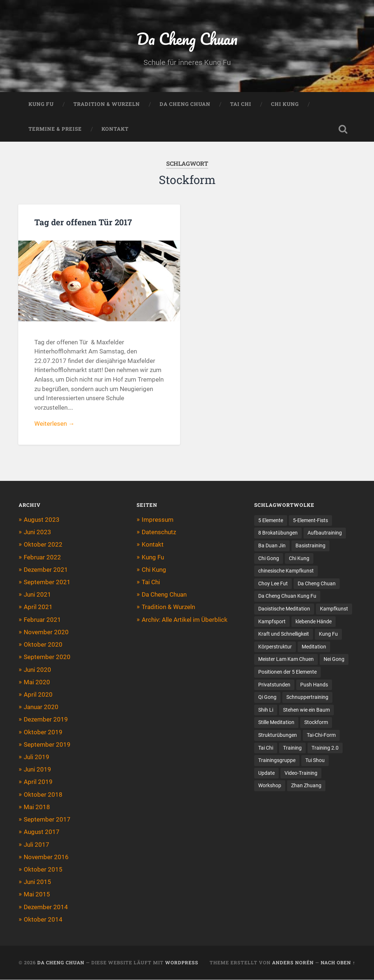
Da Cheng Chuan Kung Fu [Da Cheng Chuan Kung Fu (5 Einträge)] (287, 597)
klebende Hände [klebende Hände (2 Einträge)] (314, 622)
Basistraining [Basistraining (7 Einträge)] (310, 546)
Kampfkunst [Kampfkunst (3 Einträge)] (334, 609)
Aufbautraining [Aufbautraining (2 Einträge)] (325, 533)
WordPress (182, 963)
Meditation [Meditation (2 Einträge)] (314, 647)
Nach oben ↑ (338, 963)
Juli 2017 (37, 845)
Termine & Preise (55, 129)
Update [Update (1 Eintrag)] (266, 774)
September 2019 (47, 745)
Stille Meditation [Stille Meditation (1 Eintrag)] (276, 723)
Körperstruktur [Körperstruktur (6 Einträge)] (275, 647)
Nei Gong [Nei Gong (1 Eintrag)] (334, 660)
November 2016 (46, 857)
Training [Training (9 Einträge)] (292, 749)
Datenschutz (159, 532)
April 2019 (38, 782)
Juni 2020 (37, 670)
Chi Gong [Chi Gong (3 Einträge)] (269, 559)
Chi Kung (285, 104)
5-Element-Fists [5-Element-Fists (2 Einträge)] (310, 521)
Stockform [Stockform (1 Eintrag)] (316, 723)
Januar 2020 (41, 707)
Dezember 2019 (46, 720)
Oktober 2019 (43, 732)
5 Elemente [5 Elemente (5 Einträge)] (271, 521)
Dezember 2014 (46, 907)
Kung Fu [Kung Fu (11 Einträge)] (328, 635)
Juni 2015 (37, 882)
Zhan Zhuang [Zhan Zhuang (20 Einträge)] (306, 786)
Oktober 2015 (43, 870)
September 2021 (47, 582)
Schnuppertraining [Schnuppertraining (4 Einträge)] (307, 698)
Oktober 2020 (43, 645)
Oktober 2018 (43, 795)
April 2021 (38, 607)
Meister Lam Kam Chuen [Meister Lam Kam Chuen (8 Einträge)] (286, 660)
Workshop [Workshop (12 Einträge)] (270, 786)
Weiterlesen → (54, 424)
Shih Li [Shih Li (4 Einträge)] (266, 711)
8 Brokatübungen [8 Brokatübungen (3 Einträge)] (278, 533)
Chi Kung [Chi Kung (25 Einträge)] (299, 559)
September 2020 (47, 657)
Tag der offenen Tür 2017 (83, 222)
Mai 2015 (37, 895)
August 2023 (42, 520)
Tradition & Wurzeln (107, 104)
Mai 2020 (37, 682)
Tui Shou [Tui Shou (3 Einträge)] (315, 761)
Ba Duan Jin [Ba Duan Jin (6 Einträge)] (272, 546)
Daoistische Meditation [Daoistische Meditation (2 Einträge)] (284, 609)
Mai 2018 (37, 807)
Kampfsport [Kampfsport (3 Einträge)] (272, 622)
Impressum (158, 520)
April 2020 (38, 695)
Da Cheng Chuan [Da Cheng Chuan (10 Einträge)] (317, 584)
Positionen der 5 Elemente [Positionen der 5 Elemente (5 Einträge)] (287, 673)
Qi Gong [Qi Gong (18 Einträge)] (267, 698)
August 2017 (42, 832)
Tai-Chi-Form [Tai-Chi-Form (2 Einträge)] (321, 736)
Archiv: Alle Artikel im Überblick (185, 620)
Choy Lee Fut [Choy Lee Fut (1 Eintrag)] (273, 584)
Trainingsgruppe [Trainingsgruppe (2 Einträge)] (277, 761)
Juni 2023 (37, 532)
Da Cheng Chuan (187, 39)
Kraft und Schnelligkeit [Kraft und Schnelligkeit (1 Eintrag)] (284, 635)
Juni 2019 (37, 770)
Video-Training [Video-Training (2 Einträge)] (301, 774)
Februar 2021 (42, 620)
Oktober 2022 (43, 545)
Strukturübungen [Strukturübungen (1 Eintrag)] (278, 736)
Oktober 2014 (43, 920)
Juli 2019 (37, 757)
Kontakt (115, 129)
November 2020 (46, 632)
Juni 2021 (37, 595)
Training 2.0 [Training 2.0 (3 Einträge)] (325, 749)
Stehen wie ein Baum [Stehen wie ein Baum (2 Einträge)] (306, 711)
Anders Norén (293, 963)
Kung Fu (41, 104)
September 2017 (47, 820)
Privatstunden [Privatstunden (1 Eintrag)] (274, 685)
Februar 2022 (42, 557)
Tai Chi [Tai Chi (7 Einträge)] (266, 749)
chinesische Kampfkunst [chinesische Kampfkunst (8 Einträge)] (286, 571)
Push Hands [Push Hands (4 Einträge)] (314, 685)
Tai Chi (241, 104)
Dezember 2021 (46, 570)
